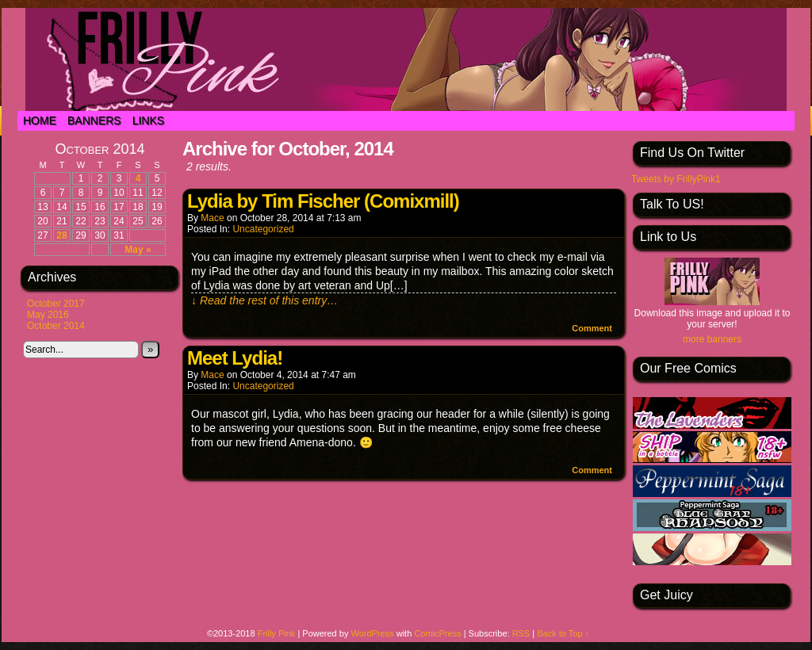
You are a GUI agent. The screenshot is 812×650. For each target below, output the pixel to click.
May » (138, 250)
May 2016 (48, 315)
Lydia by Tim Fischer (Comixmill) (323, 201)
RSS (521, 633)
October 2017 (56, 304)
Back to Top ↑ (563, 633)
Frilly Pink (277, 633)
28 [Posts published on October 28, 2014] (61, 235)
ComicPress (437, 633)
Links (148, 120)
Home (40, 120)
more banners (712, 339)
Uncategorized (263, 229)
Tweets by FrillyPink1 (676, 179)
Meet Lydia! (235, 358)
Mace (212, 218)
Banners (94, 120)
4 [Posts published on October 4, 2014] (138, 178)
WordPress (372, 633)
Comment (592, 328)
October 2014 (56, 326)
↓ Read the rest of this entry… (264, 300)
